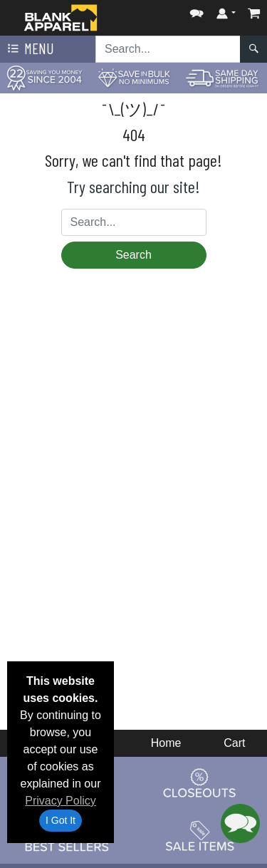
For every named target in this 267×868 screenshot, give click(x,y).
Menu (29, 49)
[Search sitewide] (168, 49)
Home (166, 743)
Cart (234, 743)
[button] (197, 10)
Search (133, 255)
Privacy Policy (61, 801)
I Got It (61, 820)
